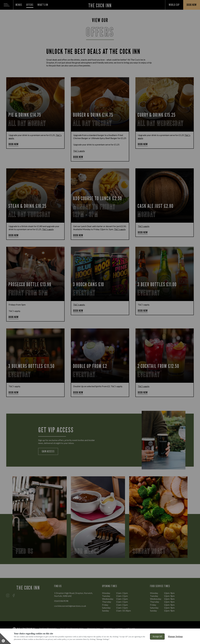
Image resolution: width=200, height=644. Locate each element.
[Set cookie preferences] (6, 638)
